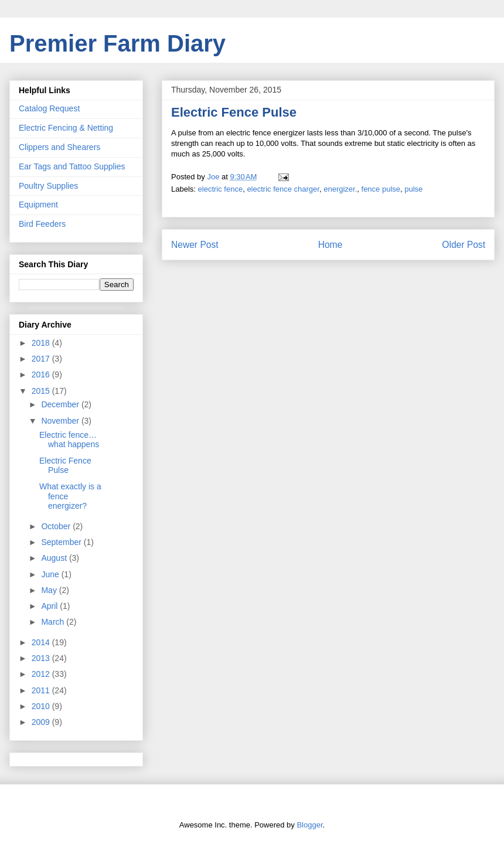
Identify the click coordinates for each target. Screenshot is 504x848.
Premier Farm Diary (118, 43)
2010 (42, 706)
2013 (42, 658)
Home (331, 245)
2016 (42, 374)
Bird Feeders (42, 224)
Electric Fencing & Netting (66, 128)
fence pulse (381, 189)
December (61, 404)
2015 (42, 391)
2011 (42, 690)
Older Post (464, 245)
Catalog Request (49, 108)
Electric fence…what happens (69, 440)
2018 (42, 343)
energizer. (340, 189)
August (55, 558)
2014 (42, 642)
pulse (413, 189)
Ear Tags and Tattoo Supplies (72, 166)
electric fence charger (283, 189)
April (50, 606)
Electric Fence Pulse (65, 466)
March (54, 622)
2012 (42, 674)
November (61, 421)
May (50, 590)
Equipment (38, 205)
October (57, 526)
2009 (42, 722)
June (51, 574)
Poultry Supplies (48, 186)
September (62, 542)
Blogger (309, 825)
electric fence (221, 189)
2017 (42, 359)
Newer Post (195, 245)
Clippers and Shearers (59, 147)
